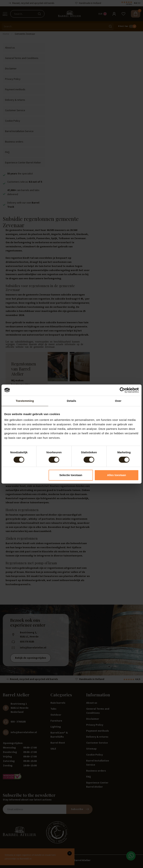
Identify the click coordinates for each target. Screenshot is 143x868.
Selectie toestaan (71, 475)
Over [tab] (118, 401)
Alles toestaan (117, 475)
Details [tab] (71, 401)
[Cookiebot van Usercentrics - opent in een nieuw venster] (122, 390)
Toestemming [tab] (25, 401)
